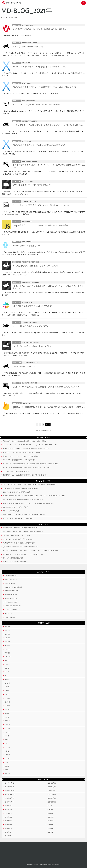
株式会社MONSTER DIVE (43, 430)
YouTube (46, 849)
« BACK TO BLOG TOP (8, 18)
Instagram (52, 849)
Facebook (35, 849)
